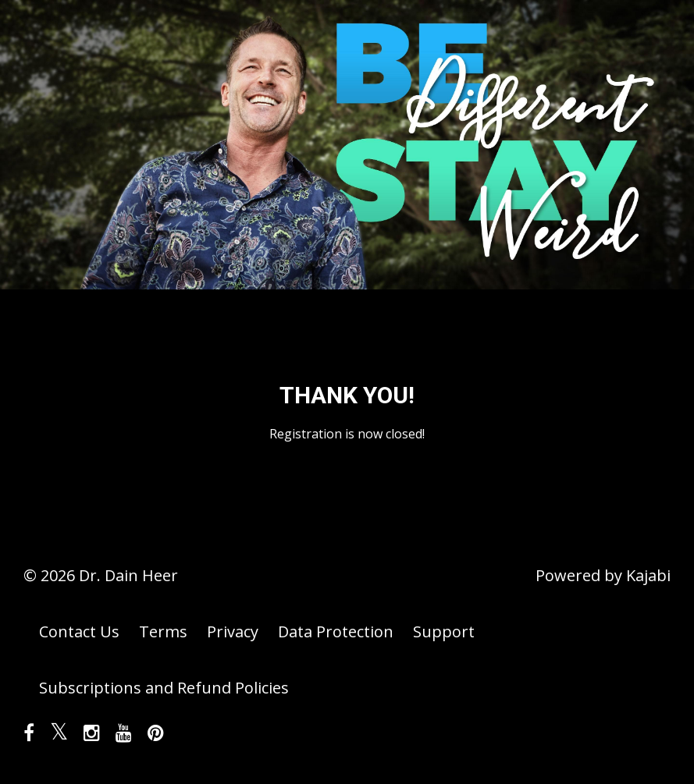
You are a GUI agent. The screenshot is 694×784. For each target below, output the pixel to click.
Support (444, 631)
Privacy (233, 631)
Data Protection (336, 631)
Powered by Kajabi (603, 575)
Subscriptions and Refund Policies (164, 688)
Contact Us (79, 631)
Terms (163, 631)
